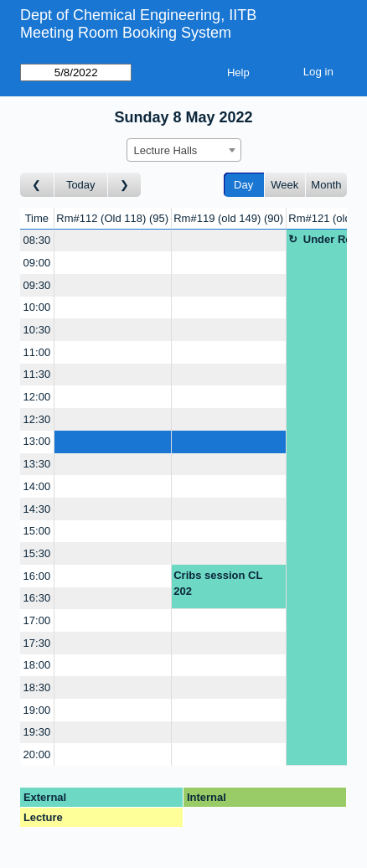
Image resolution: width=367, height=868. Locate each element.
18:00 (37, 665)
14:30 (37, 509)
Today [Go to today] (81, 185)
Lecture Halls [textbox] (166, 150)
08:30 (37, 240)
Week (284, 185)
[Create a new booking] (113, 241)
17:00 (37, 620)
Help (238, 72)
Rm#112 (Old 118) (112, 218)
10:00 (37, 307)
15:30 (37, 553)
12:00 (37, 397)
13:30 (37, 464)
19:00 (37, 710)
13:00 (37, 441)
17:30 (37, 643)
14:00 (37, 486)
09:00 (37, 263)
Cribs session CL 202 (218, 584)
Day (243, 185)
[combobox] (184, 150)
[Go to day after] (125, 185)
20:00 (37, 754)
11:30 (37, 374)
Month (326, 185)
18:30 (37, 687)
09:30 (37, 285)
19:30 (37, 732)
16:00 (37, 576)
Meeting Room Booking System (126, 33)
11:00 (37, 352)
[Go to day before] (37, 185)
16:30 (37, 598)
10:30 (37, 330)
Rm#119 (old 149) (228, 218)
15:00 (37, 531)
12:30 (37, 419)
